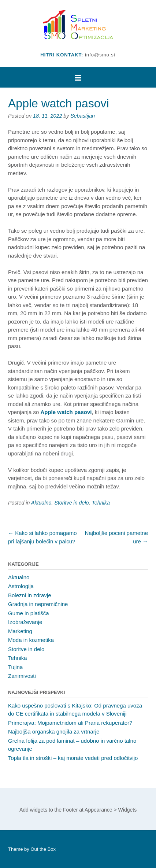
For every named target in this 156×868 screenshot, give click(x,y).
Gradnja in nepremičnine (38, 604)
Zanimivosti (22, 676)
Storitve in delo (71, 503)
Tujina (15, 667)
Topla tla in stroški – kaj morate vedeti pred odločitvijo (73, 758)
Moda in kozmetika (31, 640)
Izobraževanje (25, 622)
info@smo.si (100, 55)
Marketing (20, 631)
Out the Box (43, 849)
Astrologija (21, 586)
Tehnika (101, 503)
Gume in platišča (29, 613)
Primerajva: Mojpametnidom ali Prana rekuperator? (70, 723)
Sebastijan (83, 116)
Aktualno (41, 503)
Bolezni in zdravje (30, 595)
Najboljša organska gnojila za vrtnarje (54, 732)
